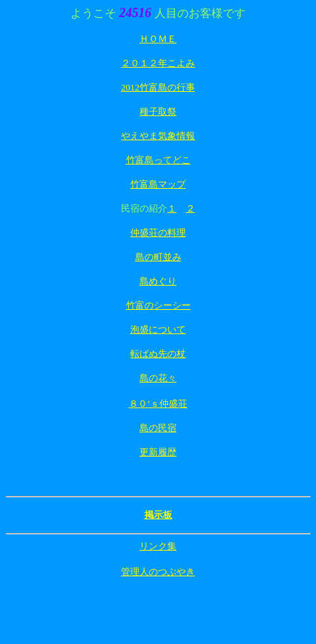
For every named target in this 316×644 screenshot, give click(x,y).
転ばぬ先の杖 (158, 354)
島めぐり (158, 281)
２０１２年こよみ (158, 63)
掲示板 (158, 515)
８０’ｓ (144, 404)
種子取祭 (158, 111)
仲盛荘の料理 (158, 233)
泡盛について (158, 329)
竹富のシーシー (158, 305)
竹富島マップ (158, 184)
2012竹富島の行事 (158, 87)
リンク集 (158, 546)
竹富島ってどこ (158, 160)
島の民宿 (158, 428)
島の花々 (158, 378)
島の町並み (158, 257)
